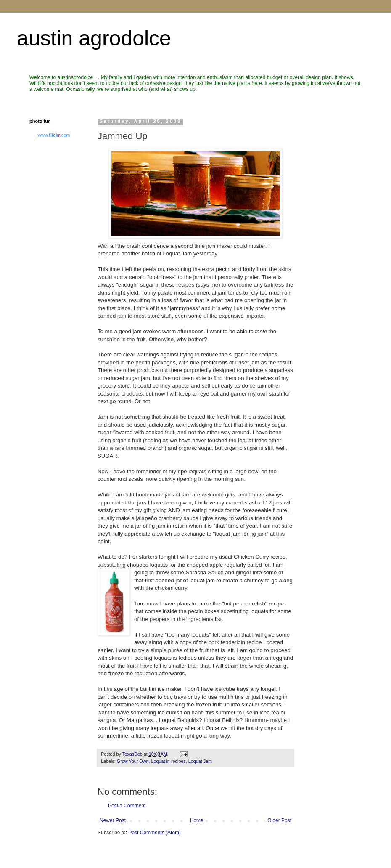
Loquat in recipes (168, 761)
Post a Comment (127, 806)
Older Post (279, 820)
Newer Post (113, 820)
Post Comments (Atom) (155, 833)
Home (197, 820)
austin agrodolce (94, 38)
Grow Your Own (133, 761)
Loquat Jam (200, 761)
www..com (54, 135)
